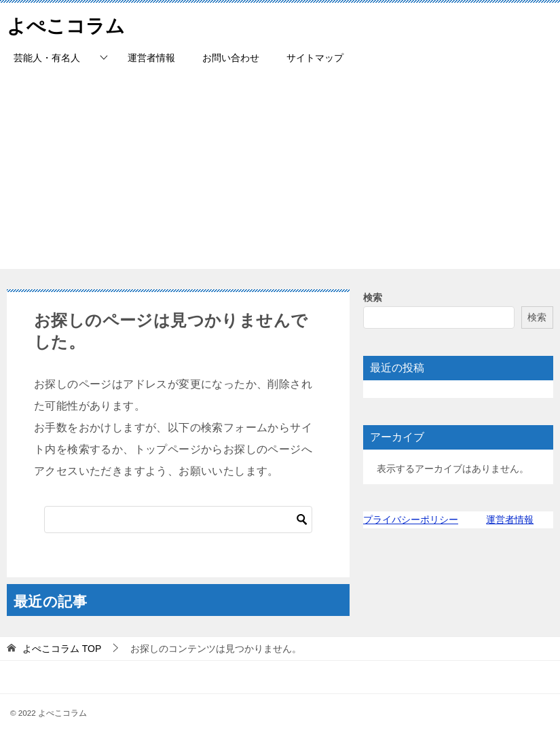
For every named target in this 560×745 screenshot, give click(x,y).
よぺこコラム (70, 23)
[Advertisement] (280, 174)
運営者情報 (151, 58)
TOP (62, 649)
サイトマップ (315, 58)
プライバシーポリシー (411, 520)
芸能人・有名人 (47, 58)
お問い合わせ (231, 58)
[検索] (178, 520)
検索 (373, 297)
